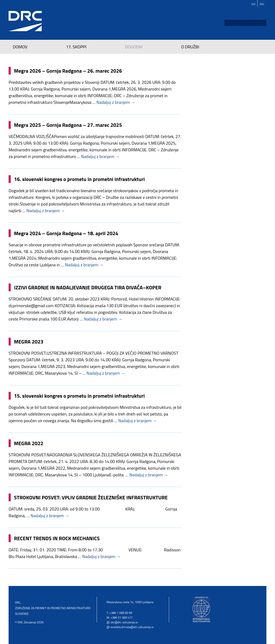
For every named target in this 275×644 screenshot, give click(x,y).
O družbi (190, 47)
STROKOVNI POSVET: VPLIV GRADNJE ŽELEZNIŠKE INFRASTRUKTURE (91, 497)
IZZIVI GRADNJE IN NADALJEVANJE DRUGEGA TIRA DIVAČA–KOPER (88, 287)
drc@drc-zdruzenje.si (124, 622)
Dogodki (134, 47)
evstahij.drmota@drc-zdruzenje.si (132, 627)
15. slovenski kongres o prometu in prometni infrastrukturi (79, 396)
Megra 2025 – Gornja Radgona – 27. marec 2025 (68, 125)
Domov (20, 47)
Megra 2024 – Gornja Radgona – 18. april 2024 (66, 233)
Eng (262, 4)
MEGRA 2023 (29, 342)
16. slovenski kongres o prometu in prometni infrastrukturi (79, 179)
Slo (253, 4)
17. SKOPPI (76, 47)
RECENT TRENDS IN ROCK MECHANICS (57, 538)
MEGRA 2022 (29, 443)
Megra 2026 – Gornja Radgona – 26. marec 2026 (68, 71)
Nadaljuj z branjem (116, 102)
